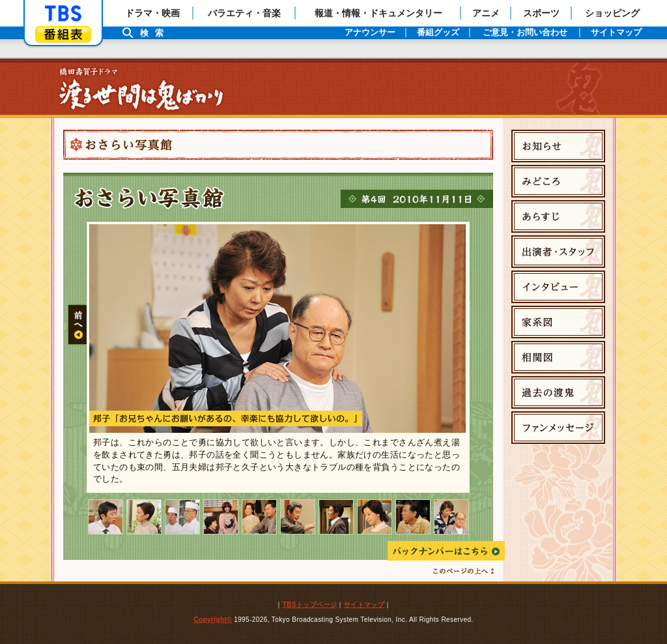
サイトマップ (364, 605)
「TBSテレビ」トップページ (63, 14)
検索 (155, 33)
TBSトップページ (310, 605)
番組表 (63, 34)
